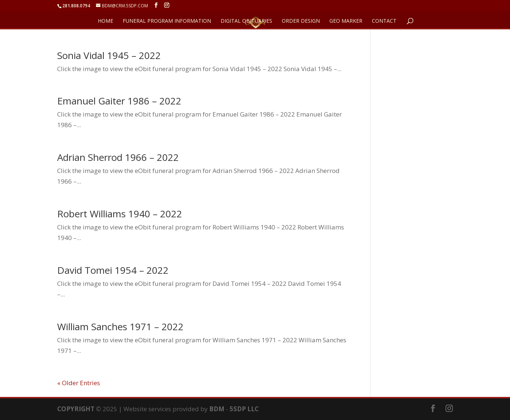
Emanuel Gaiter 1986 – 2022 (119, 101)
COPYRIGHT (76, 409)
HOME (106, 21)
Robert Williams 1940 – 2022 (120, 214)
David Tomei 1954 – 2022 (113, 270)
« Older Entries (79, 383)
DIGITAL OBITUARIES (246, 21)
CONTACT (384, 21)
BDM (217, 409)
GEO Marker (346, 21)
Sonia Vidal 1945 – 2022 (109, 55)
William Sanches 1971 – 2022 (120, 327)
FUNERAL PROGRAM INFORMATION (167, 21)
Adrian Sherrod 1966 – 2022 (118, 157)
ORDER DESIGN (301, 21)
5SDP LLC (244, 409)
